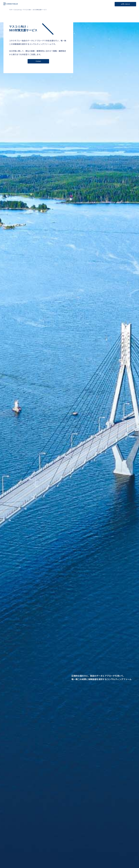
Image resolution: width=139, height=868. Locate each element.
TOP (11, 10)
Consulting (18, 10)
